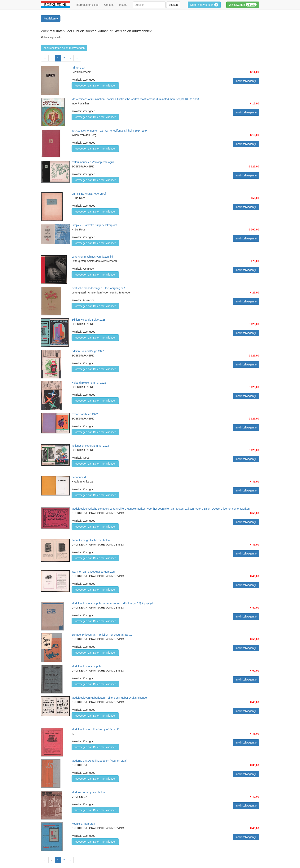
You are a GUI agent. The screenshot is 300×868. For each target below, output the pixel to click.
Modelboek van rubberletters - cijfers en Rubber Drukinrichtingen (110, 698)
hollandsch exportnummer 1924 (90, 446)
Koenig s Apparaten (83, 824)
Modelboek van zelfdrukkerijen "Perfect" (95, 729)
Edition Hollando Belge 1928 (88, 320)
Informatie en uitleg (87, 5)
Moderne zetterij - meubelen (88, 792)
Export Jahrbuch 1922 (85, 414)
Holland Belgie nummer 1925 (89, 383)
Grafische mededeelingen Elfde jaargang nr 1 (99, 288)
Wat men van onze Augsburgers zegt (93, 572)
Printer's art (78, 68)
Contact (109, 5)
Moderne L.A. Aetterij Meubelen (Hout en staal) (99, 761)
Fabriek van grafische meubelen (91, 540)
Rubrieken (51, 19)
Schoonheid (79, 477)
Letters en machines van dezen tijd (92, 257)
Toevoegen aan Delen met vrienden (95, 86)
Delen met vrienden (204, 5)
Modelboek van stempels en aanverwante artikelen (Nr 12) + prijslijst (112, 603)
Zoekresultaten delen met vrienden (64, 48)
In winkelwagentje (246, 81)
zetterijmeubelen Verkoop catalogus (93, 162)
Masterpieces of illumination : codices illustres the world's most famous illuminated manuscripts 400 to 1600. (136, 99)
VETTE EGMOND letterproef (89, 194)
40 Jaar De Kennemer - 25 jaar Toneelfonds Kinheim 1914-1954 (110, 131)
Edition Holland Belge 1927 (88, 351)
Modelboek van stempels (86, 666)
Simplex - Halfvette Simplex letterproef (94, 225)
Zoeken (173, 5)
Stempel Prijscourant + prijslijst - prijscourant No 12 (102, 635)
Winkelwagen (243, 5)
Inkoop (123, 5)
